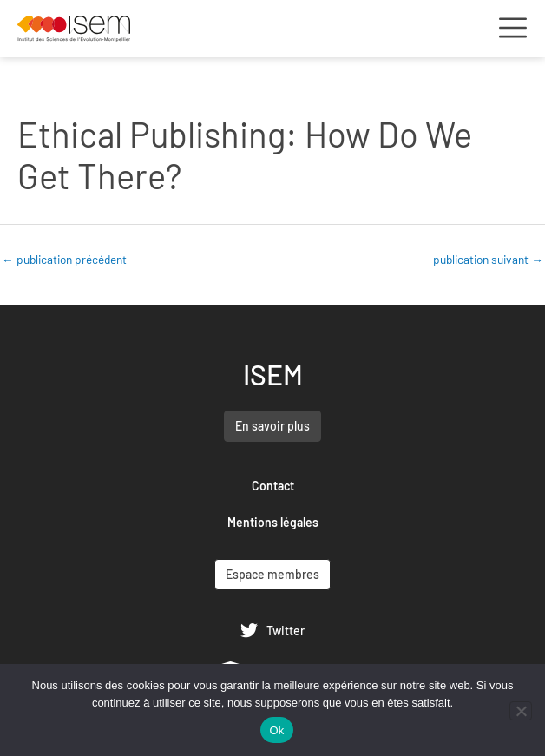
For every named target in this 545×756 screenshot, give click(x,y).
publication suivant (488, 259)
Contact (273, 486)
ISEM (273, 374)
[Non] (521, 711)
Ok (276, 730)
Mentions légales (273, 522)
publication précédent (64, 259)
